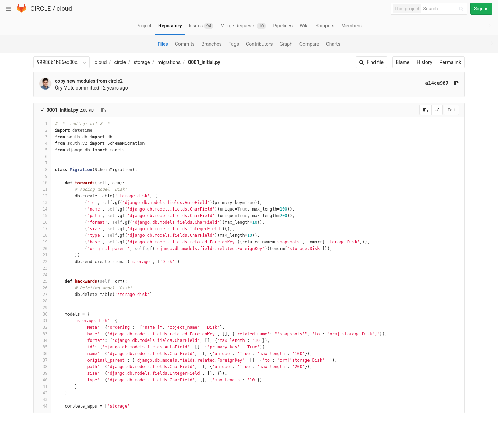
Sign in (481, 9)
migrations (169, 62)
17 (42, 229)
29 (42, 308)
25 (42, 281)
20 (42, 249)
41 (42, 386)
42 (42, 393)
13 (42, 203)
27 (42, 295)
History (425, 62)
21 (42, 255)
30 (42, 314)
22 (42, 262)
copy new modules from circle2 (89, 81)
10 (42, 183)
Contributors (259, 44)
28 (42, 301)
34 (42, 340)
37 (42, 360)
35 (42, 347)
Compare (309, 44)
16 (42, 222)
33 (42, 334)
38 (42, 367)
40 (42, 380)
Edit (451, 110)
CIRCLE (41, 8)
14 (42, 209)
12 (42, 196)
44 (42, 406)
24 (42, 275)
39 (42, 373)
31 (42, 321)
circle (120, 62)
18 (42, 235)
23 (42, 268)
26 (42, 288)
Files (163, 44)
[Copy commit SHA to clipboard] (456, 83)
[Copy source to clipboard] (426, 110)
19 (42, 242)
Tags (234, 44)
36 (42, 354)
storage (142, 62)
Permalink (450, 62)
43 (42, 400)
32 (42, 327)
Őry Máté (65, 88)
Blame (403, 62)
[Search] (444, 9)
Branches (212, 44)
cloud (64, 8)
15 (42, 216)
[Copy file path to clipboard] (103, 110)
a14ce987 (437, 83)
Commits (185, 44)
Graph (286, 44)
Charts (333, 44)
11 (42, 189)
